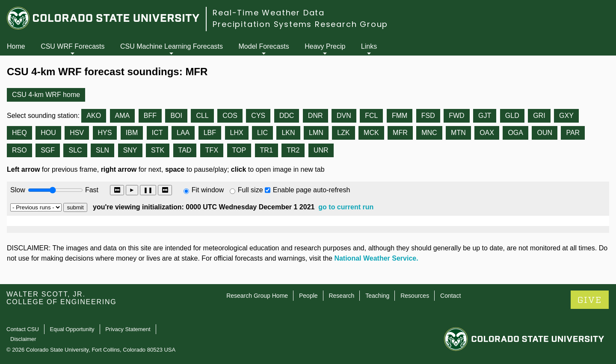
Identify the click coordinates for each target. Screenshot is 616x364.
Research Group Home (257, 296)
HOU (48, 133)
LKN (288, 133)
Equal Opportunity (72, 329)
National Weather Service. (376, 258)
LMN (316, 133)
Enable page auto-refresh (312, 190)
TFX (212, 150)
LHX (237, 133)
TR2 (293, 150)
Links (369, 46)
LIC (262, 133)
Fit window (208, 190)
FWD (456, 116)
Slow (18, 190)
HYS (105, 133)
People (308, 296)
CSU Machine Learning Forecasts (172, 46)
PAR (573, 133)
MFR (400, 133)
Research (341, 296)
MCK (371, 133)
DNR (315, 116)
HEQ (19, 133)
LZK (343, 133)
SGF (48, 150)
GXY (566, 116)
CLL (202, 116)
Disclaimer (23, 339)
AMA (123, 116)
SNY (130, 150)
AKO (94, 116)
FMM (400, 116)
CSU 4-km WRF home (46, 95)
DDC (287, 116)
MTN (458, 133)
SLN (102, 150)
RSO (19, 150)
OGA (515, 133)
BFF (150, 116)
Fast (91, 190)
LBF (210, 133)
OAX (487, 133)
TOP (239, 150)
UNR (321, 150)
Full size (250, 190)
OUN (545, 133)
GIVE (590, 300)
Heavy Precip (325, 46)
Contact (450, 296)
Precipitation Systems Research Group (300, 24)
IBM (132, 133)
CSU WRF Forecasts (73, 46)
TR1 (267, 150)
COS (230, 116)
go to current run (346, 207)
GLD (512, 116)
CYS (258, 116)
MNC (429, 133)
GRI (539, 116)
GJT (485, 116)
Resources (415, 296)
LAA (183, 133)
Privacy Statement (128, 329)
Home (16, 46)
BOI (176, 116)
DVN (344, 116)
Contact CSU (23, 329)
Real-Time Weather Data (269, 13)
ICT (157, 133)
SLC (75, 150)
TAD (185, 150)
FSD (428, 116)
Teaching (377, 296)
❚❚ (148, 190)
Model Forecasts (264, 46)
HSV (77, 133)
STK (158, 150)
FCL (371, 116)
